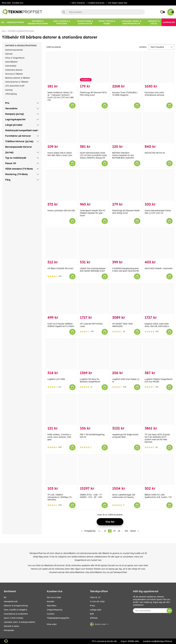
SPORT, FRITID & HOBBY (14, 618)
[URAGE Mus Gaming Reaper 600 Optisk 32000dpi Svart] (94, 243)
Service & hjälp (54, 597)
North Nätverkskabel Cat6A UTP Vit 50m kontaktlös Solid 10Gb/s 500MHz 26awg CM (93, 155)
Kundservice (18, 3)
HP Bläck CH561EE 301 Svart (60, 268)
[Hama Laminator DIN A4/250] (61, 185)
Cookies (51, 614)
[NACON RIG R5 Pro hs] (159, 128)
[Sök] (103, 12)
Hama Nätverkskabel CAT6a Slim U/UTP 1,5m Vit (158, 212)
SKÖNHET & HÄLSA (11, 626)
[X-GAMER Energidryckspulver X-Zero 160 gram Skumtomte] (126, 243)
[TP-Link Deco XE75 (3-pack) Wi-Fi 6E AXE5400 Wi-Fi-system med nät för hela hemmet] (159, 409)
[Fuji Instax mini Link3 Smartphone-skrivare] (159, 67)
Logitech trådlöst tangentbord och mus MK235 (158, 380)
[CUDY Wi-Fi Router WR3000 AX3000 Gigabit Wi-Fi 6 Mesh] (61, 298)
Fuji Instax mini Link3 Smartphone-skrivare (154, 94)
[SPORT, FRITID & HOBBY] (107, 22)
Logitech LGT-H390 (56, 379)
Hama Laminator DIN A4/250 (61, 211)
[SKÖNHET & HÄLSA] (154, 22)
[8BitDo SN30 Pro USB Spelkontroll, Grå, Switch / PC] (159, 470)
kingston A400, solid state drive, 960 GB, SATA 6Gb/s (157, 325)
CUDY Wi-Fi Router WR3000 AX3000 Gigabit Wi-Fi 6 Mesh (61, 325)
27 (105, 531)
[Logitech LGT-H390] (61, 354)
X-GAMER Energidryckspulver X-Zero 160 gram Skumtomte (126, 270)
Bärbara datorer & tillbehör (18, 78)
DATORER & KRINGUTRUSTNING (21, 31)
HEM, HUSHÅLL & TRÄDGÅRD (15, 610)
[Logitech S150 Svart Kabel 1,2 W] (126, 354)
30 (119, 531)
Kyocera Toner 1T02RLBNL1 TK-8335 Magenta (125, 94)
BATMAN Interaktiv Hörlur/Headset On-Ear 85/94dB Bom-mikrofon (123, 155)
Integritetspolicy (55, 610)
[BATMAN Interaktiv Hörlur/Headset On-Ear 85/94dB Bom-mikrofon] (126, 128)
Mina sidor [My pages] (52, 624)
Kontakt (51, 602)
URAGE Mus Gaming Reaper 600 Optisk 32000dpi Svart (93, 270)
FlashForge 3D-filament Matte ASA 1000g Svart (126, 212)
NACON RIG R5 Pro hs (155, 153)
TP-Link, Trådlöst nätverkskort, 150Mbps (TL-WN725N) (60, 497)
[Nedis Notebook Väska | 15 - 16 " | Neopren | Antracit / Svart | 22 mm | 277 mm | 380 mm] (61, 67)
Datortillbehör (11, 62)
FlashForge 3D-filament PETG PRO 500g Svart (93, 94)
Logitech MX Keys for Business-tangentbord (90, 380)
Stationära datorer (14, 70)
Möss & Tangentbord (15, 58)
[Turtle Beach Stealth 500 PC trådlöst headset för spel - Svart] (94, 185)
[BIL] (3, 22)
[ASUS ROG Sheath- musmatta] (159, 243)
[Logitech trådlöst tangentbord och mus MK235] (159, 354)
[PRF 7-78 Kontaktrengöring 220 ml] (94, 409)
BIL (5, 597)
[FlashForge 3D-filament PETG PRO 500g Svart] (94, 67)
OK (169, 611)
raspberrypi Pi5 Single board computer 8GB (125, 436)
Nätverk (9, 54)
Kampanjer (9, 630)
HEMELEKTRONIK (11, 602)
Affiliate (94, 618)
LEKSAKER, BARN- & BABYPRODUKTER (20, 622)
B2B (92, 614)
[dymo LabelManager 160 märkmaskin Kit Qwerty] (126, 470)
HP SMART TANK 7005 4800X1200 (122, 325)
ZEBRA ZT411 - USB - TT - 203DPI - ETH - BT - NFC (91, 496)
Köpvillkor (52, 606)
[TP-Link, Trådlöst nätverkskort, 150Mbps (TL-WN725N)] (61, 470)
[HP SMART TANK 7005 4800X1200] (126, 298)
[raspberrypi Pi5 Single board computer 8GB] (126, 409)
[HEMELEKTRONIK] (15, 22)
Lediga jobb (96, 610)
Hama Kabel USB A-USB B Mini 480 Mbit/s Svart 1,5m (60, 154)
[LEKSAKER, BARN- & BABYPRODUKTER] (131, 22)
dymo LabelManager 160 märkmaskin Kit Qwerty (124, 496)
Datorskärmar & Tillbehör (17, 82)
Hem (4, 31)
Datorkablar (11, 66)
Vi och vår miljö (97, 602)
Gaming (9, 90)
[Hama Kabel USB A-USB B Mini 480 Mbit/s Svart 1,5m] (61, 128)
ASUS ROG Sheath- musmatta (159, 268)
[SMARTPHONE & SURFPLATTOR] (85, 22)
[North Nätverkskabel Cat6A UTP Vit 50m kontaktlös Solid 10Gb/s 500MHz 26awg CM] (94, 128)
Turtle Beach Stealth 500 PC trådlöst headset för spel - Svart (93, 213)
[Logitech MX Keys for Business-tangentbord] (94, 354)
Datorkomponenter (14, 50)
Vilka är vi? (95, 597)
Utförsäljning (11, 94)
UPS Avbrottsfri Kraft (15, 86)
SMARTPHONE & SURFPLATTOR (16, 614)
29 (114, 531)
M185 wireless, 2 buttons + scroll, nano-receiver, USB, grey (59, 437)
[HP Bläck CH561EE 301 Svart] (61, 243)
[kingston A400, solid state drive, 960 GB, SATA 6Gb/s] (159, 298)
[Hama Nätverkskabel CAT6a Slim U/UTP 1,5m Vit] (159, 185)
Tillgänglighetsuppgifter (58, 618)
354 (127, 531)
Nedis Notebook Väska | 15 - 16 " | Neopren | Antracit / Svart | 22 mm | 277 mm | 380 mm (61, 96)
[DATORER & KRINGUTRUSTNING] (38, 22)
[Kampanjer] (169, 22)
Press (92, 606)
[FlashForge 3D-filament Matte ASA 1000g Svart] (126, 185)
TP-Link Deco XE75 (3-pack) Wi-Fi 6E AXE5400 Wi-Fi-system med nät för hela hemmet (157, 438)
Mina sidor (6, 3)
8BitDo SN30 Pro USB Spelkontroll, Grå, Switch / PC (158, 496)
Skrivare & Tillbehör (14, 74)
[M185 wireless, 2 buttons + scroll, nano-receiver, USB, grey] (61, 409)
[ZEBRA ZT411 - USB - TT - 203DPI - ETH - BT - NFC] (94, 470)
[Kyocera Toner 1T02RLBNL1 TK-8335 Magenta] (126, 67)
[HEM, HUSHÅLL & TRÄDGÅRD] (62, 22)
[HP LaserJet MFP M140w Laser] (94, 298)
